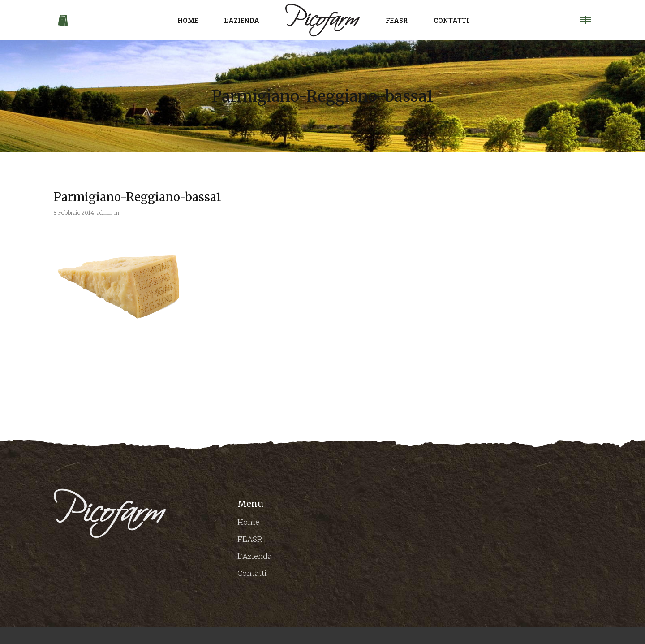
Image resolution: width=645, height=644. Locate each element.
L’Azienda (255, 556)
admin (105, 212)
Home (248, 522)
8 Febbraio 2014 (74, 212)
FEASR (250, 539)
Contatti (252, 573)
